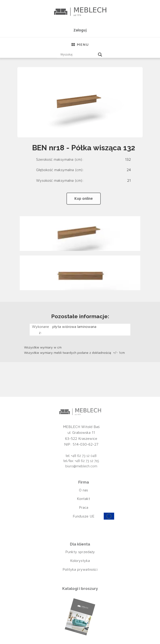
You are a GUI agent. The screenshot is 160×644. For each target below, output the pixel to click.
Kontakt (83, 499)
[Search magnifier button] (100, 55)
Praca (84, 507)
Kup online (84, 198)
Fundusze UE (84, 516)
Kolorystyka (80, 561)
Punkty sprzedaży (80, 552)
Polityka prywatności (80, 569)
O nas (83, 490)
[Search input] (78, 55)
